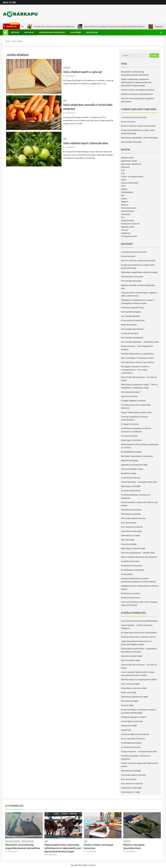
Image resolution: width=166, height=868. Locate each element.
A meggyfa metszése (130, 424)
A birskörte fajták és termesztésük (135, 734)
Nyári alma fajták (128, 540)
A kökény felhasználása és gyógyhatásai (137, 354)
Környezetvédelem (28, 841)
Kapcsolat (29, 32)
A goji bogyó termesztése (132, 440)
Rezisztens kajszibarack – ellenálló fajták (138, 553)
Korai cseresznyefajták (130, 684)
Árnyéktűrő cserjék (129, 473)
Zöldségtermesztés (129, 236)
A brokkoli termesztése (131, 598)
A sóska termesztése (130, 333)
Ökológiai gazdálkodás (13, 841)
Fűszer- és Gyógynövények (132, 177)
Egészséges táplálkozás (131, 164)
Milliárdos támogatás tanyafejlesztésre (137, 94)
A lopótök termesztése (130, 561)
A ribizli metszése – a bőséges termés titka (139, 482)
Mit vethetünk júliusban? (131, 392)
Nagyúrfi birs (126, 730)
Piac (123, 217)
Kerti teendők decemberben (132, 329)
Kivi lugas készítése (129, 436)
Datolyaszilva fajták (129, 726)
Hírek (65, 100)
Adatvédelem (92, 32)
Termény (125, 230)
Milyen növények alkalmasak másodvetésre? (139, 557)
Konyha (124, 199)
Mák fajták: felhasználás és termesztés (137, 456)
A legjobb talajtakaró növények (133, 401)
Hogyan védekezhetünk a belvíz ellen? (137, 412)
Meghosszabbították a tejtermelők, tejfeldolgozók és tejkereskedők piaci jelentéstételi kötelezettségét (136, 82)
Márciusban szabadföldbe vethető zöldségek (139, 138)
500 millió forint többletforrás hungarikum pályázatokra (55, 26)
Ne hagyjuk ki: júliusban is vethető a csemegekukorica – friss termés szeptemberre (135, 370)
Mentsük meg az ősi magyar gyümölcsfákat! (139, 680)
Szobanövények (127, 221)
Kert (123, 195)
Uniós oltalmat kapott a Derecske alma (86, 143)
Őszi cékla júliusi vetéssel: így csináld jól (138, 362)
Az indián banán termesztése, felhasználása (139, 633)
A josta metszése (128, 122)
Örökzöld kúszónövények (131, 510)
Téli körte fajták (127, 705)
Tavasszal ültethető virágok (132, 469)
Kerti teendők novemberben (132, 338)
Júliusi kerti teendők (129, 396)
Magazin (125, 202)
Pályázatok (126, 214)
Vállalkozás (126, 233)
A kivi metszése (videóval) (132, 527)
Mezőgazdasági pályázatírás (52, 32)
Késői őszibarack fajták (130, 660)
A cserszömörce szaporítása (133, 320)
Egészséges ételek (129, 161)
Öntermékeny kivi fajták (130, 536)
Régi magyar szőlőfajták (131, 486)
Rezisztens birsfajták (130, 701)
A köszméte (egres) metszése (133, 518)
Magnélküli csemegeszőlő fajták (134, 465)
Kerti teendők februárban (131, 312)
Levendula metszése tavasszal (134, 117)
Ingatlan (124, 189)
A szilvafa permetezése (131, 478)
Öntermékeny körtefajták (131, 514)
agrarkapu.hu (71, 76)
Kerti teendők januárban (130, 316)
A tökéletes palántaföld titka (132, 308)
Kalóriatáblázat (127, 192)
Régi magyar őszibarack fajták (133, 548)
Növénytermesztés (129, 208)
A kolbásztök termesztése (132, 566)
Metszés (125, 205)
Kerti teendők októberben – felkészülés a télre (140, 342)
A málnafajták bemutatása (131, 452)
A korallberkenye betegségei (133, 570)
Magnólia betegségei (130, 461)
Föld (123, 173)
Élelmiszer (67, 67)
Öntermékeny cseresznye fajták (134, 688)
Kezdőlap (15, 32)
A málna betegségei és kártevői (134, 717)
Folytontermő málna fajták (131, 531)
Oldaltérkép (76, 32)
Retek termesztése (129, 325)
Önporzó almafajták (129, 544)
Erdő (123, 170)
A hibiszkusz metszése (131, 593)
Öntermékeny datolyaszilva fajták (134, 697)
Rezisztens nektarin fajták (132, 656)
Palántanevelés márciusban (132, 277)
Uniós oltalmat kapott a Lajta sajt (83, 72)
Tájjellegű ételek (128, 227)
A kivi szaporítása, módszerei (133, 739)
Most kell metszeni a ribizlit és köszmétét (138, 126)
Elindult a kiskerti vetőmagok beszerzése (138, 90)
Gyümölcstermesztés (130, 183)
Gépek (124, 180)
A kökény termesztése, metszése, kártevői (138, 637)
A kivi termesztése (129, 523)
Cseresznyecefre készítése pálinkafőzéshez (139, 621)
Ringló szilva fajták (129, 692)
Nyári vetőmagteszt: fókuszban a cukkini (137, 358)
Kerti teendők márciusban (131, 142)
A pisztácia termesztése (131, 491)
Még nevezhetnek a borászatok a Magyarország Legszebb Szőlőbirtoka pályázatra (115, 26)
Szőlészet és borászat (130, 224)
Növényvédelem (128, 211)
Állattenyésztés (127, 158)
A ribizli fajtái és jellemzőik (132, 721)
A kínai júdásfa (127, 574)
